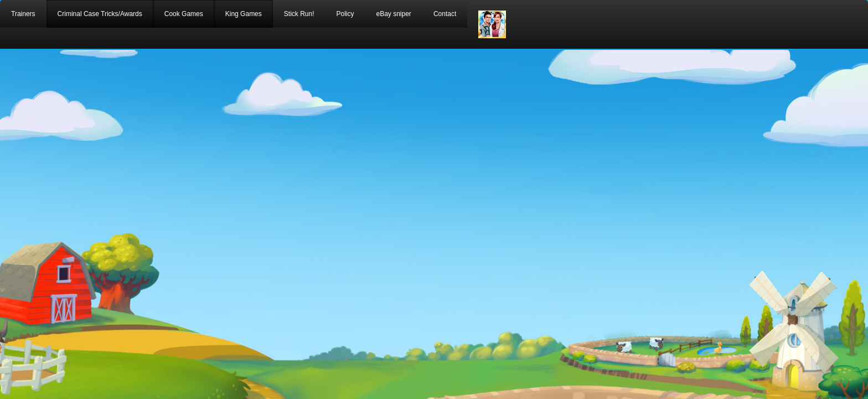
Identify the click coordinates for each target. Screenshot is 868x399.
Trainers (23, 14)
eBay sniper (394, 14)
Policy (345, 14)
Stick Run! (299, 14)
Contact (445, 14)
